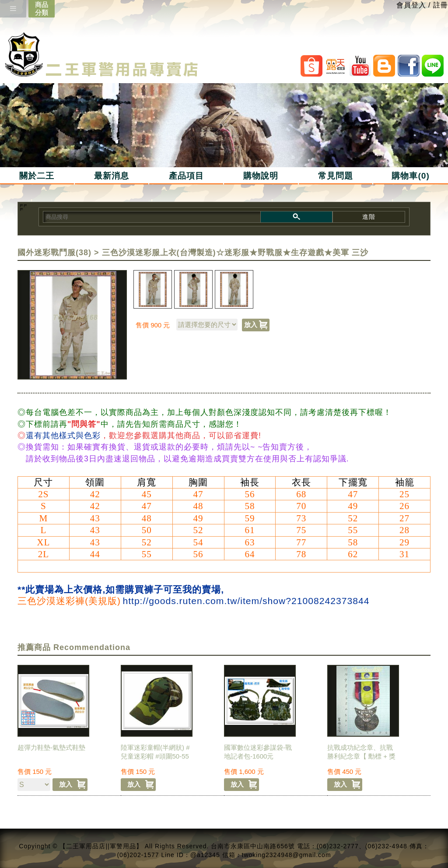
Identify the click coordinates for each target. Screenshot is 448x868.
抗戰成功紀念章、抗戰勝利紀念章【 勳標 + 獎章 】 (361, 756)
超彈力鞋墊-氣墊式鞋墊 (51, 747)
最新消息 (112, 176)
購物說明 (261, 176)
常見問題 (336, 176)
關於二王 (37, 176)
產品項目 (186, 176)
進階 (369, 217)
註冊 (441, 5)
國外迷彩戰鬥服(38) (54, 253)
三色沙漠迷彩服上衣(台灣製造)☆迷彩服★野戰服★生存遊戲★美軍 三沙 (235, 253)
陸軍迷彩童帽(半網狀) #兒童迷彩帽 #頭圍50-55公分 (155, 756)
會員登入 (411, 5)
